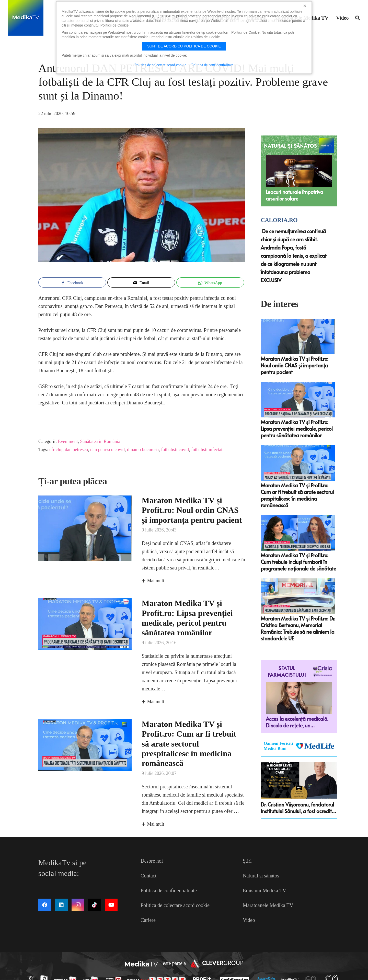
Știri (247, 861)
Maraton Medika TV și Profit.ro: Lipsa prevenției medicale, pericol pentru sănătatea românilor (297, 429)
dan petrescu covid (107, 450)
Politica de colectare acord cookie (175, 905)
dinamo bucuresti (143, 450)
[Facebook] (45, 905)
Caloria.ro (279, 220)
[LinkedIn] (61, 905)
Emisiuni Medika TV (264, 890)
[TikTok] (95, 905)
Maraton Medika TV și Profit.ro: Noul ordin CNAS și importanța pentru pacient (192, 510)
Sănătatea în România (100, 441)
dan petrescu (76, 450)
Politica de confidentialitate (169, 890)
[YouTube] (111, 905)
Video (249, 920)
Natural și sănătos (261, 876)
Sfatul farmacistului (287, 671)
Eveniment (68, 441)
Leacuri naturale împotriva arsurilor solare (295, 195)
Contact (148, 876)
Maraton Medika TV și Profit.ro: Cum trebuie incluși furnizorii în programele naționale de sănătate (298, 562)
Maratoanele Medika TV (268, 905)
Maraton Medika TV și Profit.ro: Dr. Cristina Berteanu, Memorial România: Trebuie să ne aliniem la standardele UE (298, 628)
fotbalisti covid (175, 450)
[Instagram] (78, 905)
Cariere (148, 920)
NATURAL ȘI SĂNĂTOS (290, 146)
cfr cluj (56, 450)
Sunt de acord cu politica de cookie (184, 46)
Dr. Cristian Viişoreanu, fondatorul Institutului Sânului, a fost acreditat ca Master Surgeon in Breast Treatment (298, 808)
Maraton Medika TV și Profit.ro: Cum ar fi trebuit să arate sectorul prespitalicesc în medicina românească (189, 744)
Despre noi (152, 861)
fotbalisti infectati (207, 450)
